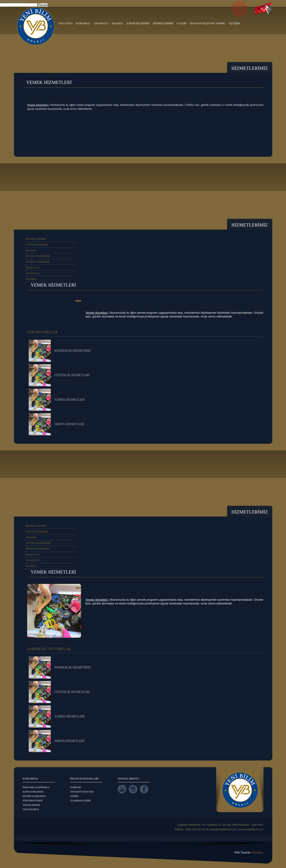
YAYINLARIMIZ (31, 805)
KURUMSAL (83, 23)
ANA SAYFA (66, 23)
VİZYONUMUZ (31, 809)
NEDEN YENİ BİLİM (38, 262)
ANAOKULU (101, 23)
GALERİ (182, 23)
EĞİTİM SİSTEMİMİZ (38, 256)
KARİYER (76, 787)
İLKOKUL (118, 23)
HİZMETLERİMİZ (163, 23)
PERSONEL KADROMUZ (36, 787)
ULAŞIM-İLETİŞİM (80, 800)
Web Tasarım (249, 852)
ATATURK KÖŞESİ (33, 800)
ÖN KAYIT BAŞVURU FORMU (208, 23)
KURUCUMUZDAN (33, 792)
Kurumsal (31, 250)
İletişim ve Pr (33, 268)
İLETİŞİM (234, 23)
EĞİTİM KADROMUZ (34, 796)
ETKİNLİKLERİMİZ (138, 23)
